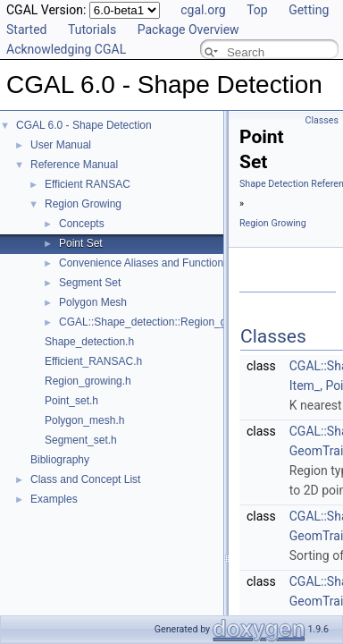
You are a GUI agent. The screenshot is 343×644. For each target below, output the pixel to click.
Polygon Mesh (93, 302)
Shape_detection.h (89, 342)
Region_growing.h (88, 381)
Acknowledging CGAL (66, 49)
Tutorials (92, 30)
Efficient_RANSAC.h (93, 361)
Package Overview (188, 30)
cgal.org (203, 10)
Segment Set (90, 283)
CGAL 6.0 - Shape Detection (84, 125)
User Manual (61, 145)
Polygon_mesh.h (84, 420)
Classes (322, 120)
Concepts (82, 224)
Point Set (81, 243)
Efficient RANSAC (88, 184)
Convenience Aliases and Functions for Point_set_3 (181, 263)
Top (257, 10)
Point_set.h (71, 401)
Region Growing (83, 204)
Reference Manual (74, 165)
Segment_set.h (81, 440)
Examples (54, 499)
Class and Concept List (85, 479)
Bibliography (60, 460)
